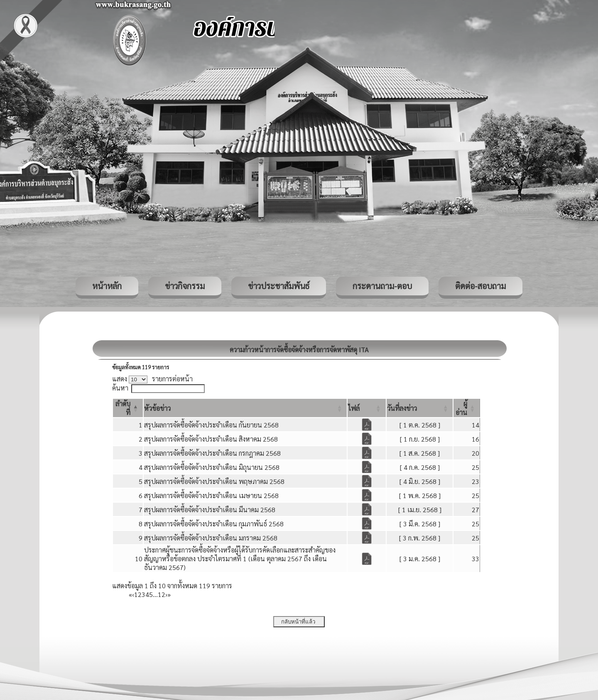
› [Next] (166, 594)
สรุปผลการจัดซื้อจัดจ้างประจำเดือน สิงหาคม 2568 (211, 439)
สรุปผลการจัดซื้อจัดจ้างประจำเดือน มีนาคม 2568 (210, 510)
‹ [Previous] (133, 594)
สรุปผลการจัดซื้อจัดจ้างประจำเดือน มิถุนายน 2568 (212, 467)
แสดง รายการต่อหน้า (152, 379)
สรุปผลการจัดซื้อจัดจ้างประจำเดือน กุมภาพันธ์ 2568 (214, 524)
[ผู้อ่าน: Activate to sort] (467, 408)
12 (162, 594)
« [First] (130, 594)
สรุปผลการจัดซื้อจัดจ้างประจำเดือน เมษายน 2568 (211, 495)
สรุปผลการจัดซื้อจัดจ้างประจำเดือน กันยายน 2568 (211, 425)
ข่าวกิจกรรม (185, 286)
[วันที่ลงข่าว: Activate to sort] (420, 408)
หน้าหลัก (107, 286)
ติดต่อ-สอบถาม (480, 286)
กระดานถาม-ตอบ (382, 286)
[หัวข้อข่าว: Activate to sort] (245, 408)
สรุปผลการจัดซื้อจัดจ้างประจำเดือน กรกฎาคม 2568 (212, 453)
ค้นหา (120, 388)
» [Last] (169, 594)
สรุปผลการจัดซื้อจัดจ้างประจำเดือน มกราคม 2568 (211, 538)
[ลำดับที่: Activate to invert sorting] (128, 408)
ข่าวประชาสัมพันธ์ (279, 286)
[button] (157, 408)
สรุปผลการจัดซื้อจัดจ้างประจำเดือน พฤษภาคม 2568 (214, 481)
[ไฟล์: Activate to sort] (366, 408)
